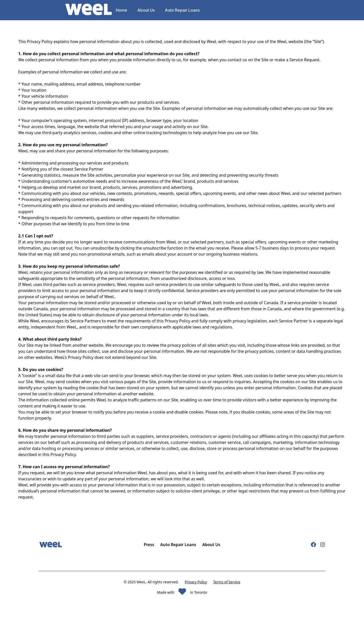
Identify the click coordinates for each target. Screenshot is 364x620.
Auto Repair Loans (182, 10)
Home (121, 10)
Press (149, 545)
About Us (146, 10)
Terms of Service (227, 582)
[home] (88, 10)
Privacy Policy (196, 582)
